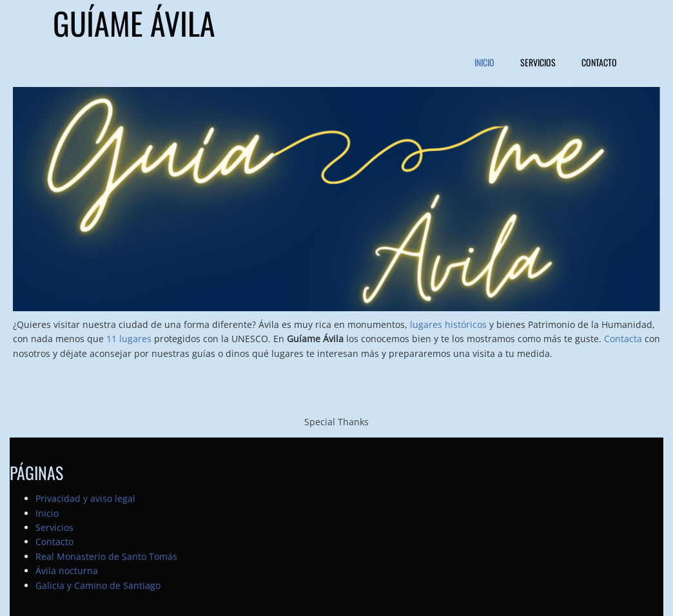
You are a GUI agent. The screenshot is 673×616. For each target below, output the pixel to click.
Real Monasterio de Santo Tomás (106, 556)
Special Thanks (336, 422)
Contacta (623, 339)
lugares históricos (448, 324)
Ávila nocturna (67, 571)
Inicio (484, 62)
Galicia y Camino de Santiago (98, 585)
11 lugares (129, 339)
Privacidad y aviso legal (85, 498)
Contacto (599, 62)
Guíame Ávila (134, 24)
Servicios (538, 62)
